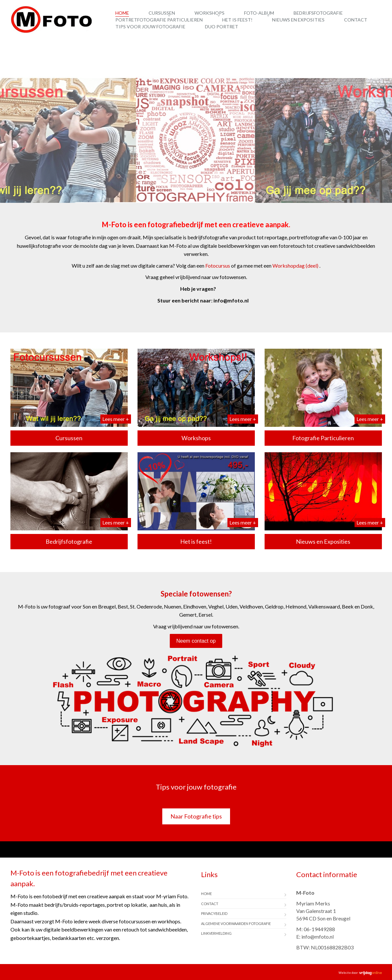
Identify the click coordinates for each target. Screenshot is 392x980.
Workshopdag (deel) (295, 266)
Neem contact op (196, 641)
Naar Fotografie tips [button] (196, 816)
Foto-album (259, 13)
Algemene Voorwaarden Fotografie (236, 924)
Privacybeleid (214, 913)
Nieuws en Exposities (298, 20)
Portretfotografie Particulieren (159, 20)
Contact (356, 20)
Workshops (210, 13)
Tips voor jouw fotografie (150, 27)
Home (122, 13)
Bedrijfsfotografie (318, 13)
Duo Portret (222, 27)
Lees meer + (116, 419)
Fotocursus (218, 266)
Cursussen (162, 13)
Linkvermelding (216, 933)
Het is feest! (237, 20)
